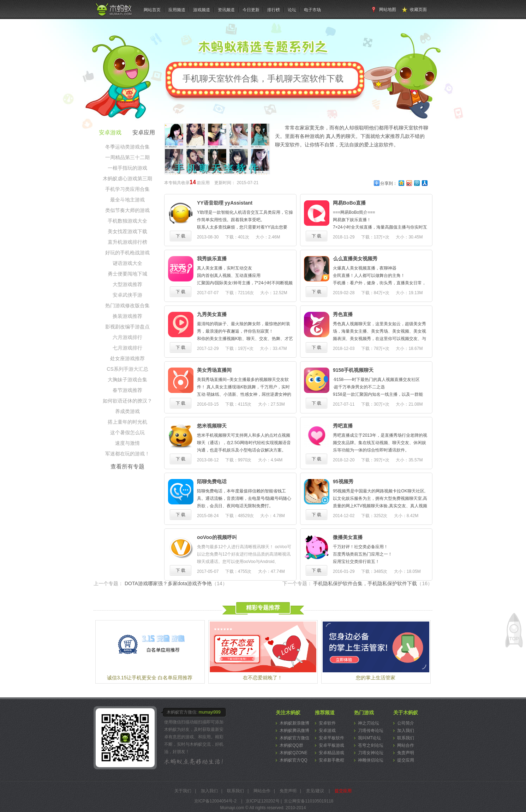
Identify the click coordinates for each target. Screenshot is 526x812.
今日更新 (251, 10)
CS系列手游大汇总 (127, 369)
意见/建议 (315, 791)
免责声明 (406, 753)
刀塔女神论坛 (371, 753)
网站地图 (388, 10)
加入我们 (406, 731)
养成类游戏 (127, 411)
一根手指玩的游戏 (127, 168)
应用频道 (177, 10)
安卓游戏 (327, 731)
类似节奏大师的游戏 (127, 210)
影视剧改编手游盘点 (127, 327)
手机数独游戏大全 (127, 221)
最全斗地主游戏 (127, 200)
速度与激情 (127, 443)
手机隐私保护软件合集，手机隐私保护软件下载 (373, 583)
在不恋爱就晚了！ (263, 678)
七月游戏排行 (127, 348)
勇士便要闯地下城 (127, 274)
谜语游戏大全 (127, 263)
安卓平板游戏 (331, 745)
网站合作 (406, 745)
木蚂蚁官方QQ (294, 760)
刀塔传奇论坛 (371, 731)
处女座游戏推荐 (127, 358)
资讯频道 (226, 10)
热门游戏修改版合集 (127, 305)
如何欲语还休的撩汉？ (127, 401)
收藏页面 (418, 10)
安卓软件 (327, 723)
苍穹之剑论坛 (371, 745)
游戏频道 (202, 10)
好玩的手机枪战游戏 (127, 253)
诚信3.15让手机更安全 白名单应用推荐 (150, 678)
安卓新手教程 (331, 760)
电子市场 (312, 10)
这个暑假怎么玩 (127, 432)
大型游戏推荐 (127, 284)
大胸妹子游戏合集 (127, 380)
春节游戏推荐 (127, 390)
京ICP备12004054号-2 (215, 801)
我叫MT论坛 (369, 738)
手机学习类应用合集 (127, 189)
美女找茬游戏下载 (127, 231)
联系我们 (406, 738)
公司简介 (406, 723)
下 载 (181, 236)
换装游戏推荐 (127, 316)
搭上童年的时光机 (127, 422)
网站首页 (152, 10)
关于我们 (183, 791)
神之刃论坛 (369, 723)
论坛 (292, 10)
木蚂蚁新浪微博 (294, 723)
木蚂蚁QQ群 (291, 745)
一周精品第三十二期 (127, 157)
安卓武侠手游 (127, 295)
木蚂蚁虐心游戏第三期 (127, 178)
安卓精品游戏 (331, 753)
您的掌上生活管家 (376, 678)
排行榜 (274, 10)
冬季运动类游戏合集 (127, 147)
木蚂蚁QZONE (294, 753)
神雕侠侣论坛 (371, 760)
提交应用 (406, 760)
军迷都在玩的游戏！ (127, 454)
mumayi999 (210, 712)
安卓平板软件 (331, 738)
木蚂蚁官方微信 (294, 738)
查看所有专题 (127, 466)
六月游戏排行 (127, 337)
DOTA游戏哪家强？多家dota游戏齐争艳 (176, 583)
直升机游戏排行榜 (127, 242)
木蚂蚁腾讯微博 (294, 731)
